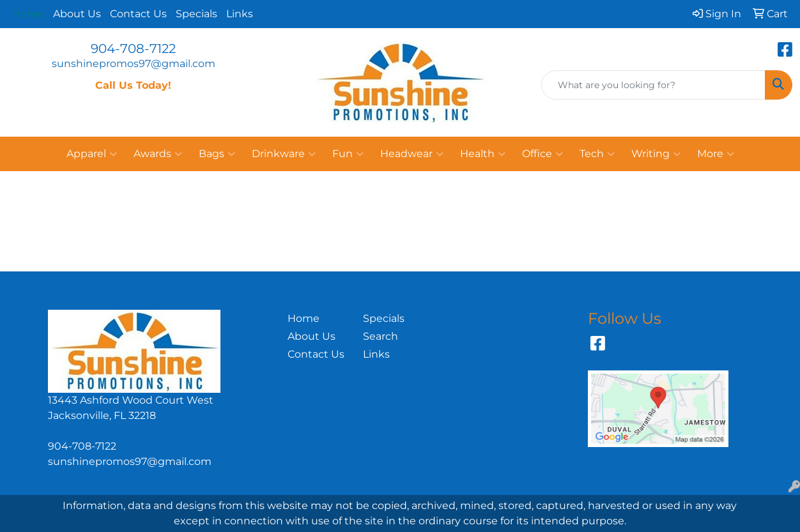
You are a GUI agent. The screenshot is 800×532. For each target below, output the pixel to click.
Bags (217, 154)
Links (240, 14)
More (716, 154)
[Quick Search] (653, 85)
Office (542, 154)
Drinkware (284, 154)
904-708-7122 (133, 49)
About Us (77, 14)
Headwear (412, 154)
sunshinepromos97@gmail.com (134, 64)
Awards (158, 154)
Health (483, 154)
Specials (196, 14)
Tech (597, 154)
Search (381, 336)
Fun (348, 154)
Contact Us (138, 14)
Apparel (92, 154)
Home (304, 318)
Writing (656, 154)
